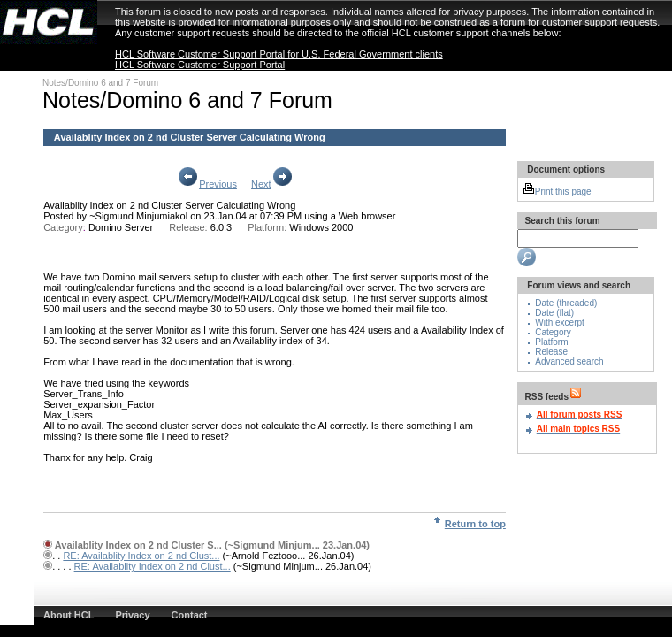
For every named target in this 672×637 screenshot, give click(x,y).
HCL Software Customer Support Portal (200, 65)
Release (551, 352)
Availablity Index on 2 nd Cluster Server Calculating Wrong (169, 205)
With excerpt (560, 322)
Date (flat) (554, 313)
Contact (190, 615)
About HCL (69, 615)
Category (553, 332)
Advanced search (569, 361)
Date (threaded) (566, 303)
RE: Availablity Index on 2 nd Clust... (141, 556)
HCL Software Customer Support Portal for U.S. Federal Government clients (279, 54)
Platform (551, 342)
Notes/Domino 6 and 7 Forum (100, 83)
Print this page (557, 192)
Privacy (132, 615)
